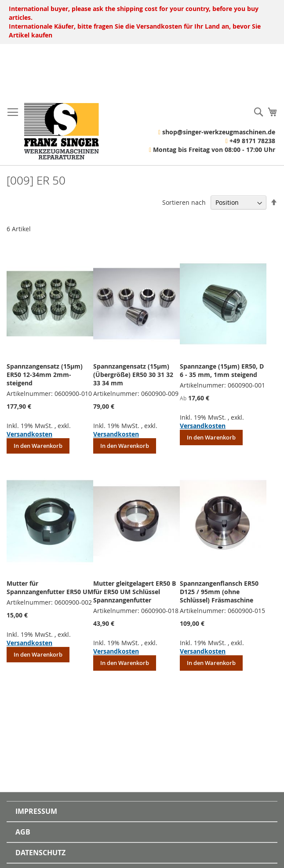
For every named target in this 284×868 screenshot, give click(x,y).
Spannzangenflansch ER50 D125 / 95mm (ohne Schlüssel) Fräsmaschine (219, 592)
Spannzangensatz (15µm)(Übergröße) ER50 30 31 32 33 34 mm (133, 375)
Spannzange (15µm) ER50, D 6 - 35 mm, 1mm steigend (222, 370)
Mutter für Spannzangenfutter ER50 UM (50, 587)
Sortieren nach (184, 202)
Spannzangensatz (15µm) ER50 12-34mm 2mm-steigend (45, 375)
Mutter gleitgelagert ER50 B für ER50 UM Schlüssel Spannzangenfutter (135, 592)
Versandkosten (29, 434)
